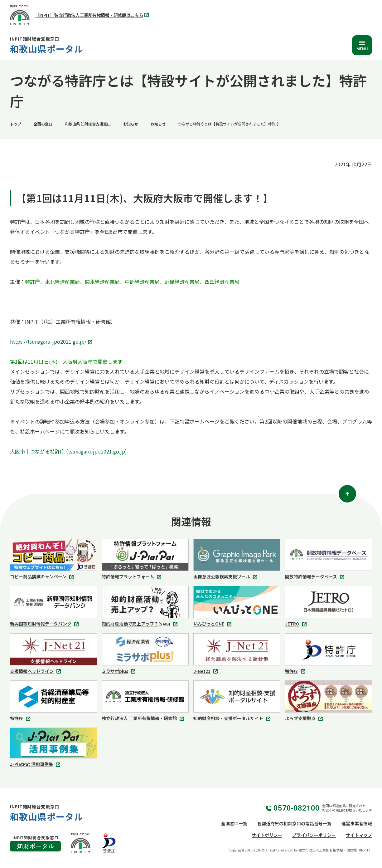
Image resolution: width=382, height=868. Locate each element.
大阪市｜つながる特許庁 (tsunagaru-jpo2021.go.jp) (68, 451)
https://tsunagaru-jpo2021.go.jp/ (52, 342)
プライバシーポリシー (314, 835)
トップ (16, 124)
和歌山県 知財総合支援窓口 (88, 124)
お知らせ (131, 124)
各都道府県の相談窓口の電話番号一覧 (294, 823)
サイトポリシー (267, 835)
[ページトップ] (347, 494)
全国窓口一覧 (234, 823)
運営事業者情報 (357, 823)
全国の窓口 (43, 124)
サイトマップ (359, 835)
